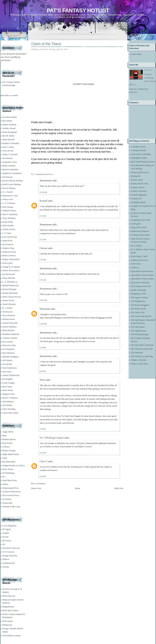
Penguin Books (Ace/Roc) (13, 465)
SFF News (7, 541)
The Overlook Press (11, 495)
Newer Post (36, 488)
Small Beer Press (10, 480)
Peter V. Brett (8, 147)
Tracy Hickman (9, 218)
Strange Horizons (10, 556)
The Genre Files (138, 312)
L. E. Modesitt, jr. (10, 282)
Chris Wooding (9, 409)
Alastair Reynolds (10, 323)
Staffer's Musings (139, 290)
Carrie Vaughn (8, 383)
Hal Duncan (7, 177)
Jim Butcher (7, 158)
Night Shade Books (11, 454)
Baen (5, 435)
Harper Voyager (9, 450)
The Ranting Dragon (140, 334)
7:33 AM (43, 280)
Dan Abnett (7, 121)
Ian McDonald (8, 274)
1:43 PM (43, 348)
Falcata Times (137, 180)
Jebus (42, 380)
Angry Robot (8, 432)
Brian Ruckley (8, 330)
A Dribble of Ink (138, 147)
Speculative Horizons (140, 282)
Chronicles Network (11, 548)
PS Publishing (8, 473)
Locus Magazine (9, 526)
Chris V (43, 461)
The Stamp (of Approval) (142, 349)
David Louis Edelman (12, 184)
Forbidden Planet (138, 202)
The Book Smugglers (140, 305)
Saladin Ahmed (9, 128)
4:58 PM (43, 476)
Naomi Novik (8, 300)
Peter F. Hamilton (10, 214)
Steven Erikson (9, 188)
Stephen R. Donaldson (12, 173)
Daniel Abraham (9, 124)
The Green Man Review (141, 316)
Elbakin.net (7, 625)
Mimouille (45, 309)
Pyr (4, 477)
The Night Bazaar (139, 331)
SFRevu (6, 559)
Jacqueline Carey (10, 162)
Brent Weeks (8, 390)
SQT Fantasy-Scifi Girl (141, 286)
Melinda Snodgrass (11, 357)
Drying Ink (136, 176)
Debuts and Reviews (140, 172)
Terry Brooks (8, 151)
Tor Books (7, 499)
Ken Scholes (8, 342)
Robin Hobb (8, 222)
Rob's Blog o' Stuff (139, 256)
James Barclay (8, 139)
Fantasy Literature (139, 191)
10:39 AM (43, 300)
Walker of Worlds (139, 360)
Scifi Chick (136, 264)
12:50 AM (43, 192)
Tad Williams (8, 402)
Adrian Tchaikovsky (11, 375)
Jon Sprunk (7, 364)
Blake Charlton (9, 166)
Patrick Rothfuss (9, 327)
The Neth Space (138, 327)
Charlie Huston (9, 229)
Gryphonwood (8, 563)
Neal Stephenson (10, 368)
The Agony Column (139, 297)
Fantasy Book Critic (140, 184)
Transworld (7, 503)
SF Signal (6, 529)
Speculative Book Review (142, 271)
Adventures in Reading (141, 154)
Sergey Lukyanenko (11, 259)
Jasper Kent (7, 240)
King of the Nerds (139, 227)
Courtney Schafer (10, 338)
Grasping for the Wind (141, 220)
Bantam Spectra (9, 439)
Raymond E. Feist (10, 196)
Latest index (136, 54)
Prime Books (8, 469)
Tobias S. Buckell (10, 154)
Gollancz (6, 447)
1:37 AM (43, 216)
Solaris (5, 484)
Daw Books (7, 443)
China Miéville (9, 278)
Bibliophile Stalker (139, 158)
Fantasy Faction (138, 187)
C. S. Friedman (9, 203)
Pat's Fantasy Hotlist (78, 10)
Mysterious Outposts (140, 231)
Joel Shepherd (8, 349)
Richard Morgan (9, 289)
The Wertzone (137, 353)
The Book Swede (138, 309)
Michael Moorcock (10, 285)
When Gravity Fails (139, 364)
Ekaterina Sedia (9, 345)
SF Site (5, 537)
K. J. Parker (7, 308)
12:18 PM (43, 324)
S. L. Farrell (7, 192)
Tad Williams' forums (11, 636)
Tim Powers (7, 312)
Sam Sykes (7, 372)
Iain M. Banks (8, 136)
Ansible (6, 533)
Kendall (43, 201)
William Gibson (9, 211)
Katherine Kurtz (9, 252)
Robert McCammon (11, 270)
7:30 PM (43, 429)
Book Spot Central (10, 610)
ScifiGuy (135, 267)
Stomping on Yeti (139, 294)
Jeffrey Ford (8, 199)
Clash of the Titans (46, 44)
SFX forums (8, 621)
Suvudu (6, 567)
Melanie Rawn (9, 319)
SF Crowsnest (8, 552)
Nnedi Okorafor (9, 304)
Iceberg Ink (136, 224)
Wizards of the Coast (11, 507)
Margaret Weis (9, 394)
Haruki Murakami (10, 293)
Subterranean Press (10, 488)
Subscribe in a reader (9, 95)
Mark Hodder (8, 225)
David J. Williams (10, 398)
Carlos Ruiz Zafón (10, 413)
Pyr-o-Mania (136, 246)
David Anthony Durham (13, 181)
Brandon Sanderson (11, 334)
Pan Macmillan (9, 462)
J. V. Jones (7, 233)
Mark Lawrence (9, 255)
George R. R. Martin (11, 267)
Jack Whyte (7, 405)
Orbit (5, 458)
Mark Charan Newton (12, 297)
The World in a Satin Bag (142, 356)
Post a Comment (38, 483)
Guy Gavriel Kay (10, 237)
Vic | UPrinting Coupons (52, 438)
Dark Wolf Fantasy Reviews (143, 162)
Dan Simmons (8, 353)
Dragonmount (8, 607)
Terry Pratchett (9, 315)
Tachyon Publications (11, 492)
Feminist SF (136, 199)
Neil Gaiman (8, 207)
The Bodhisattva (138, 301)
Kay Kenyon (8, 244)
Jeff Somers (7, 360)
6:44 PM (43, 371)
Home (78, 488)
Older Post (119, 488)
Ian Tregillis (7, 379)
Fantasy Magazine (139, 195)
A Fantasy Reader (139, 150)
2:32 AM (43, 453)
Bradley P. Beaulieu (11, 143)
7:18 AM (43, 260)
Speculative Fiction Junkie (142, 275)
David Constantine (10, 169)
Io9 (4, 544)
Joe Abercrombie (10, 117)
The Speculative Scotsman (142, 345)
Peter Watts (7, 387)
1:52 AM (43, 239)
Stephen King (8, 248)
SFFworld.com (9, 596)
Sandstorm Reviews (140, 260)
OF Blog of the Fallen (140, 235)
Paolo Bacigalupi (10, 132)
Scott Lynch (7, 263)
